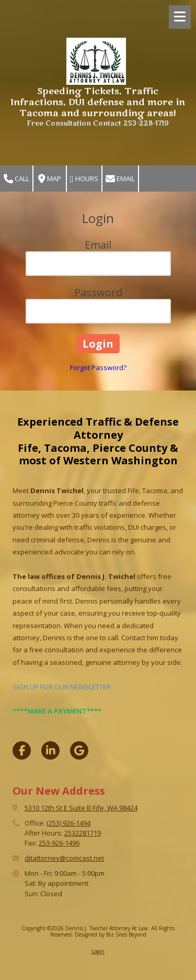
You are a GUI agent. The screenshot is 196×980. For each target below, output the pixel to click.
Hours (84, 179)
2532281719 (83, 833)
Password (98, 292)
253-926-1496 (59, 843)
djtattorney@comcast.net (64, 858)
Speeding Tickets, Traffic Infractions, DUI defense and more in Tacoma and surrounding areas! (98, 102)
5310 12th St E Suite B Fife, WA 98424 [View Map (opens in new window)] (81, 808)
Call (16, 179)
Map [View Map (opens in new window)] (50, 179)
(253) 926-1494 (68, 823)
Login (98, 951)
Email (120, 179)
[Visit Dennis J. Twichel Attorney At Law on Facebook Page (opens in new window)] (22, 750)
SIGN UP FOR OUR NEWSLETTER (62, 687)
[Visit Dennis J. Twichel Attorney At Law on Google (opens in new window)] (79, 750)
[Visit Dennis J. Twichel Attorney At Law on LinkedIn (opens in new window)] (50, 750)
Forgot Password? (98, 367)
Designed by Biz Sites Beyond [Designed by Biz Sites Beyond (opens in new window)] (111, 934)
